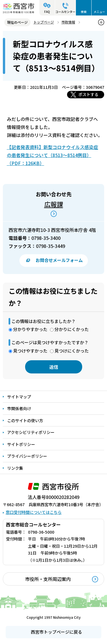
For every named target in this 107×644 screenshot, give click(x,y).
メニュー (99, 12)
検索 (84, 12)
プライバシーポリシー (27, 456)
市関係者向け (19, 408)
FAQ (47, 12)
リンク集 (15, 468)
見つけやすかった (30, 351)
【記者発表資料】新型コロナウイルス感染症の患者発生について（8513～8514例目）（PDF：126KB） (53, 155)
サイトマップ (19, 397)
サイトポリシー (21, 444)
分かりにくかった (72, 329)
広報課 (54, 204)
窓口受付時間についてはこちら (34, 512)
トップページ (44, 22)
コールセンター (65, 12)
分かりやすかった (30, 329)
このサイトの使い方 (25, 420)
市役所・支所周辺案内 (48, 579)
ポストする (88, 94)
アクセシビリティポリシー (31, 432)
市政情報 (68, 22)
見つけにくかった (72, 351)
